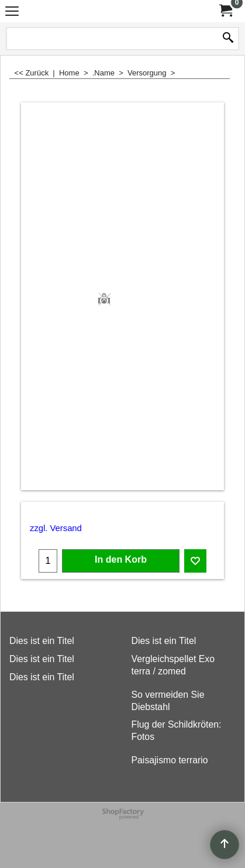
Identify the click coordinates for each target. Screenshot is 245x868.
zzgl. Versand (56, 528)
